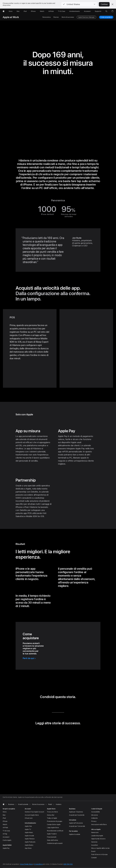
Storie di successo (68, 17)
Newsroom (95, 833)
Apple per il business (76, 812)
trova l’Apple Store (26, 864)
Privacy (94, 821)
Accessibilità (95, 812)
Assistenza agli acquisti (55, 843)
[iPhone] (33, 11)
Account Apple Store (32, 815)
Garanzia (94, 842)
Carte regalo (7, 840)
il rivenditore (38, 864)
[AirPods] (51, 11)
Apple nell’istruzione (76, 823)
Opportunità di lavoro (98, 839)
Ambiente (94, 818)
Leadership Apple (97, 836)
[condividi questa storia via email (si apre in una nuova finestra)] (61, 705)
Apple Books (29, 845)
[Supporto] (98, 11)
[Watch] (42, 11)
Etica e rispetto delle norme (100, 848)
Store (5, 812)
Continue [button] (104, 4)
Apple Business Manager (86, 17)
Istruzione (95, 815)
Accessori (6, 837)
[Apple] (4, 11)
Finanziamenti (52, 837)
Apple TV (28, 829)
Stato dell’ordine (52, 840)
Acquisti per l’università (77, 826)
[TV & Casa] (61, 11)
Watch (5, 825)
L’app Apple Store (53, 828)
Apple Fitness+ (30, 839)
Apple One (28, 826)
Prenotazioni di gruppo (55, 821)
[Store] (11, 11)
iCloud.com (29, 818)
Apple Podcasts (30, 842)
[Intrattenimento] (75, 11)
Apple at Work (11, 17)
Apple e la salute (75, 834)
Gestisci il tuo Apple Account (34, 812)
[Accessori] (87, 11)
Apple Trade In (52, 834)
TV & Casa (6, 831)
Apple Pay (6, 848)
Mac (4, 815)
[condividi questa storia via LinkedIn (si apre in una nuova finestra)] (48, 705)
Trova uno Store (52, 812)
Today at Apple (52, 818)
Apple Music (29, 833)
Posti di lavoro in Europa (99, 854)
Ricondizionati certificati (55, 831)
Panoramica (47, 17)
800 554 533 (68, 864)
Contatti (94, 858)
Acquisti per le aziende (77, 815)
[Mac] (18, 11)
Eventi (93, 851)
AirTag (5, 834)
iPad (4, 818)
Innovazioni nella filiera (99, 825)
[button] (79, 4)
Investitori (95, 845)
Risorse (56, 17)
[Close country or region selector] (112, 4)
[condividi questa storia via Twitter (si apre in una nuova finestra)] (55, 705)
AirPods (5, 828)
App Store (28, 848)
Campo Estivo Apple (54, 825)
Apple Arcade (29, 836)
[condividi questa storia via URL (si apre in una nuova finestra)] (68, 705)
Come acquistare (106, 17)
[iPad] (25, 11)
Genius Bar (51, 815)
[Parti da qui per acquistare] (29, 658)
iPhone (5, 821)
